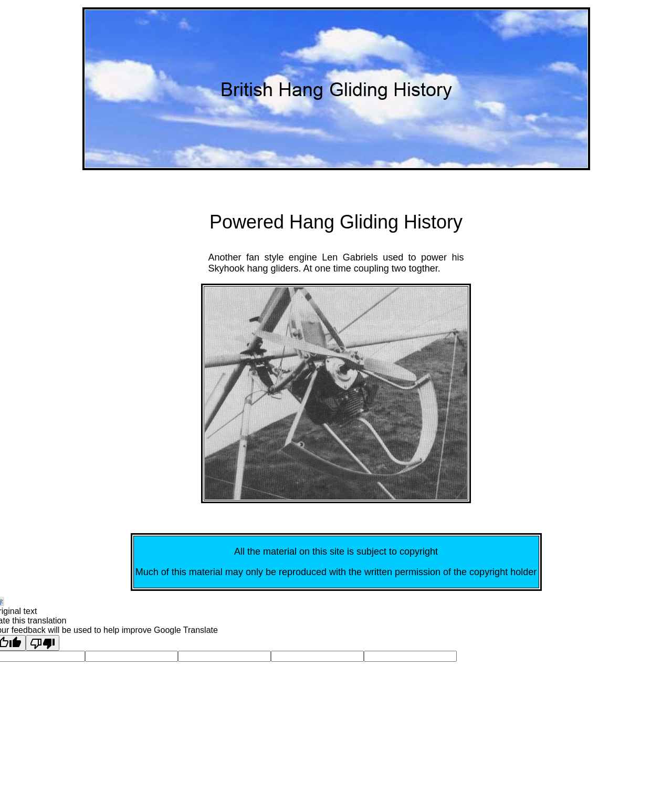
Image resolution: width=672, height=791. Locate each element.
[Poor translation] (43, 643)
